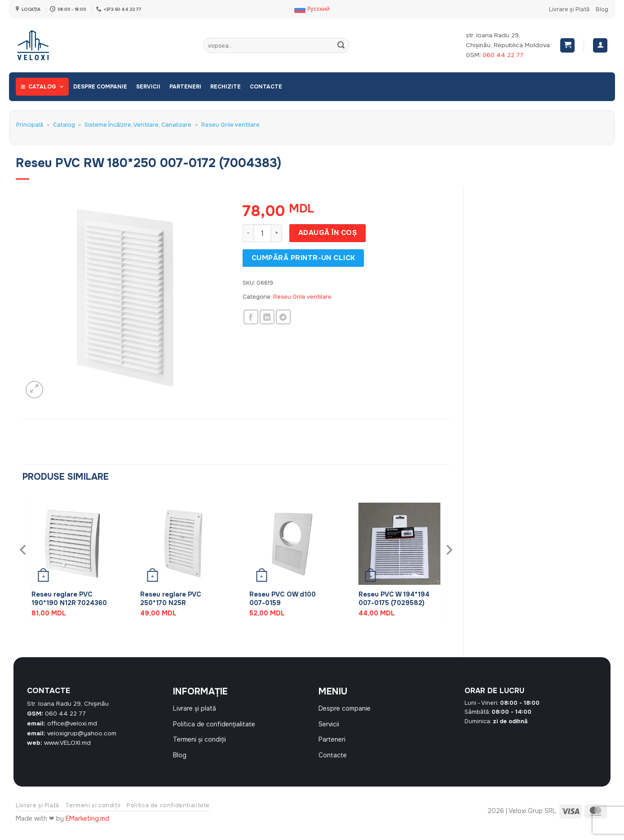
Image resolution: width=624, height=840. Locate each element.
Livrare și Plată (569, 9)
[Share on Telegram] (283, 317)
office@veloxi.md (72, 723)
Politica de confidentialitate (168, 814)
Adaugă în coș (327, 233)
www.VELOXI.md (67, 743)
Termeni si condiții (93, 814)
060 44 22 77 (503, 55)
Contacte (266, 87)
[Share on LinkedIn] (267, 317)
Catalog (46, 87)
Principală (30, 125)
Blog (602, 9)
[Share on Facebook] (251, 317)
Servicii (148, 87)
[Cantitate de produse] (262, 233)
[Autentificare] (600, 46)
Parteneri (185, 87)
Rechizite (226, 87)
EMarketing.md (87, 828)
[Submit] (341, 45)
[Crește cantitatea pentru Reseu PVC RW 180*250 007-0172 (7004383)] (277, 233)
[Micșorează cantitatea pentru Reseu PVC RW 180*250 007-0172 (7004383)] (248, 233)
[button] (567, 46)
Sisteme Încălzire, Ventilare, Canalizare (138, 125)
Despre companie (100, 87)
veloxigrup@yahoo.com (82, 733)
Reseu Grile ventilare (230, 125)
